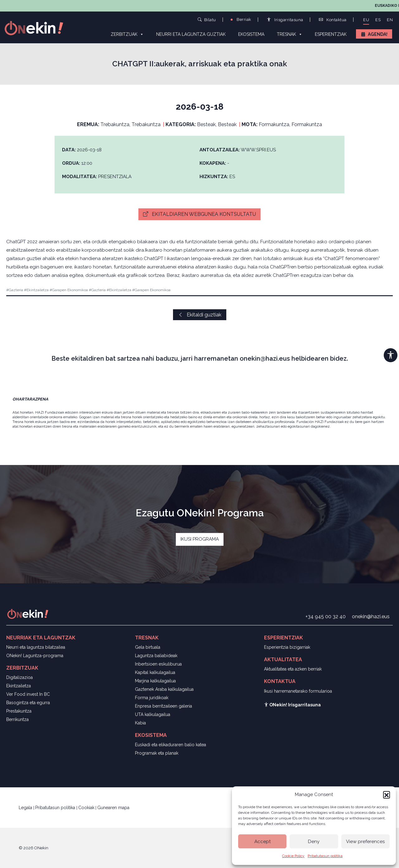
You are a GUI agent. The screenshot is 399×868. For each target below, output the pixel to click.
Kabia (140, 723)
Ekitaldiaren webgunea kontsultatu (199, 214)
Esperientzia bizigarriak (287, 647)
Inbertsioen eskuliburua (158, 664)
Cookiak (86, 808)
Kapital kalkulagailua (155, 672)
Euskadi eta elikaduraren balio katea (171, 745)
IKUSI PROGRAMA (200, 539)
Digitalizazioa (19, 677)
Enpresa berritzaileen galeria (163, 706)
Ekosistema (251, 34)
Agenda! (378, 34)
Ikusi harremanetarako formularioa (298, 691)
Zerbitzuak (127, 34)
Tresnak (290, 34)
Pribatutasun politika (325, 856)
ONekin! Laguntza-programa (35, 656)
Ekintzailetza (19, 686)
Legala (26, 808)
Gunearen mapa (113, 808)
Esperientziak (331, 34)
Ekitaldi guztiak (200, 315)
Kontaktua (333, 20)
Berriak (240, 19)
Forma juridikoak (152, 698)
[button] (387, 794)
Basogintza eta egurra (28, 703)
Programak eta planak (157, 753)
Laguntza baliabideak (156, 656)
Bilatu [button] (207, 19)
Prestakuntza (19, 711)
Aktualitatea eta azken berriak (293, 669)
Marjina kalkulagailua (155, 681)
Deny (314, 842)
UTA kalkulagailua (153, 714)
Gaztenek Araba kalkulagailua (164, 689)
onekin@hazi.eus (371, 617)
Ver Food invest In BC (28, 694)
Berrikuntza (17, 719)
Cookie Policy (293, 856)
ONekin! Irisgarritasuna (292, 705)
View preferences (365, 842)
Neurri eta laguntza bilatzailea (36, 647)
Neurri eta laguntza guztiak (191, 34)
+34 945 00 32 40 (326, 617)
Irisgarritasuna (285, 20)
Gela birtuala (148, 647)
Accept (262, 842)
